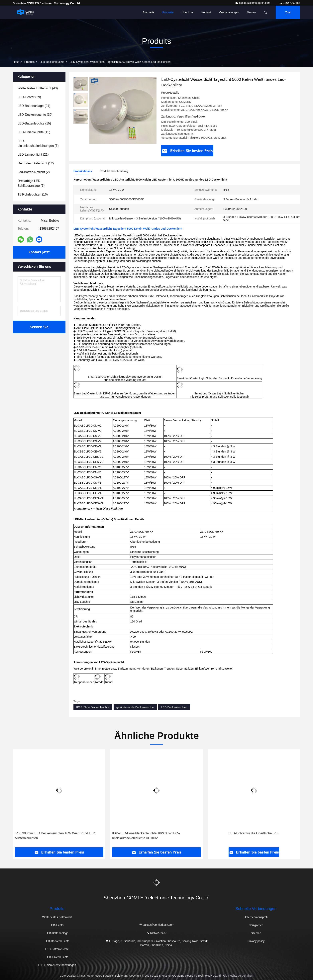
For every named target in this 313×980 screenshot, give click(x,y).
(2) (34, 172)
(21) (33, 155)
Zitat (288, 12)
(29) (29, 97)
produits (29, 62)
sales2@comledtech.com (253, 3)
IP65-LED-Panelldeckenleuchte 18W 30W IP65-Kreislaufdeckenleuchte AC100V (146, 836)
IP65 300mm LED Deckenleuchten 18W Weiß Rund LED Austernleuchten (55, 836)
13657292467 (290, 3)
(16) (33, 194)
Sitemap (256, 933)
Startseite (148, 12)
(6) (38, 143)
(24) (34, 106)
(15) (34, 123)
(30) (35, 115)
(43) (38, 88)
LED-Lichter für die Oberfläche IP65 (254, 833)
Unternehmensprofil (256, 917)
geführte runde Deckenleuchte (135, 707)
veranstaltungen (229, 12)
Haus (16, 62)
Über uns (188, 12)
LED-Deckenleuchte (52, 62)
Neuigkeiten (256, 925)
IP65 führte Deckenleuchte (93, 707)
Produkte (168, 12)
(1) (31, 183)
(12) (36, 163)
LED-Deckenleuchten (174, 707)
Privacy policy (256, 941)
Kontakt (206, 12)
